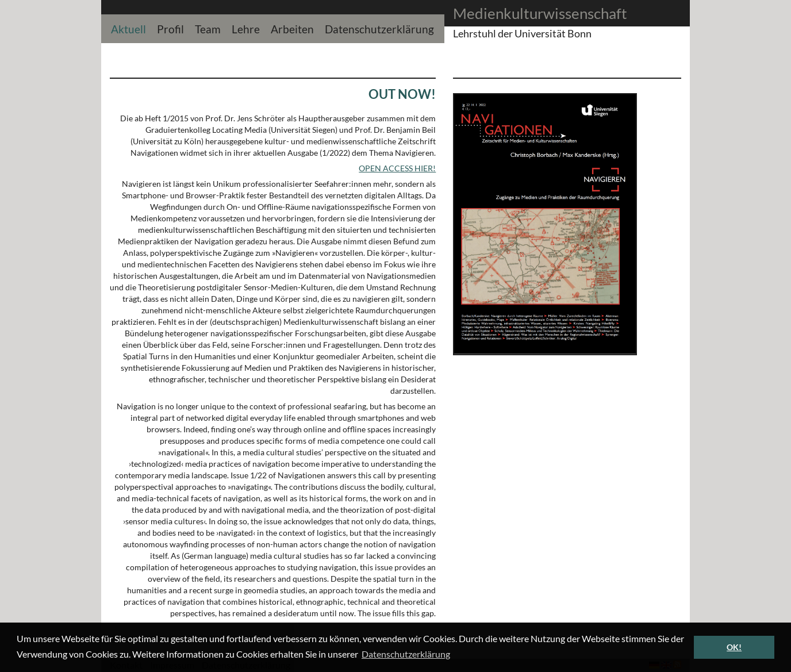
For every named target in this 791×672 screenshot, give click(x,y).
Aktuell (128, 28)
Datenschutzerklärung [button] (406, 654)
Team (208, 28)
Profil (170, 28)
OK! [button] (734, 647)
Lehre (246, 28)
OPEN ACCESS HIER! (397, 168)
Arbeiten (292, 28)
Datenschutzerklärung (379, 28)
